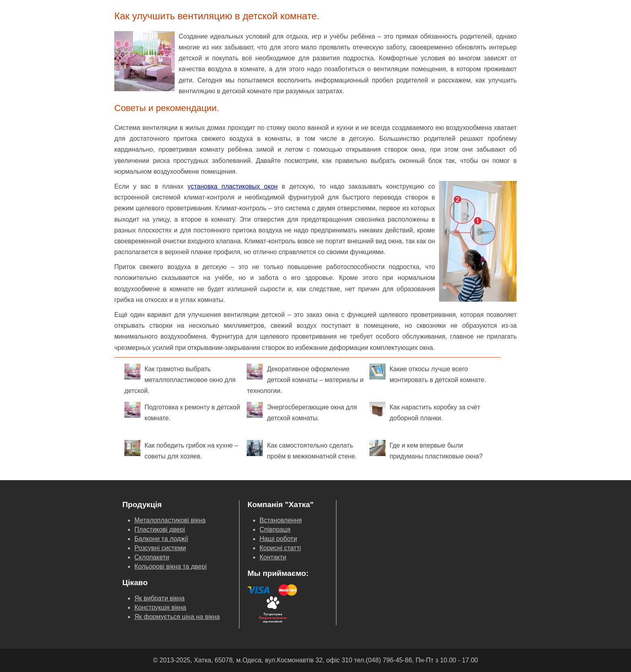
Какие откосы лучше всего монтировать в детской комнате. (428, 373)
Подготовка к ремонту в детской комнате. (182, 412)
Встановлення (281, 520)
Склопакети (152, 557)
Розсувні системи (160, 548)
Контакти (273, 557)
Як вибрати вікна (160, 598)
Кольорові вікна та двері (170, 566)
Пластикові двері (160, 529)
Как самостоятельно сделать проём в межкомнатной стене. (302, 450)
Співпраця (275, 529)
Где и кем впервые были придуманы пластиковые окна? (426, 450)
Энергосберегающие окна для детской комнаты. (302, 412)
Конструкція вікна (160, 607)
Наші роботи (278, 539)
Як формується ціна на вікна (177, 617)
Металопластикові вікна (170, 520)
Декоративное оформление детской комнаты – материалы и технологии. (305, 379)
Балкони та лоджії (161, 539)
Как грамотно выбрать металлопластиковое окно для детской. (180, 379)
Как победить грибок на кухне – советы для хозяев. (181, 450)
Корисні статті (280, 548)
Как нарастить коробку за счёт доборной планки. (425, 412)
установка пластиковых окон (233, 186)
